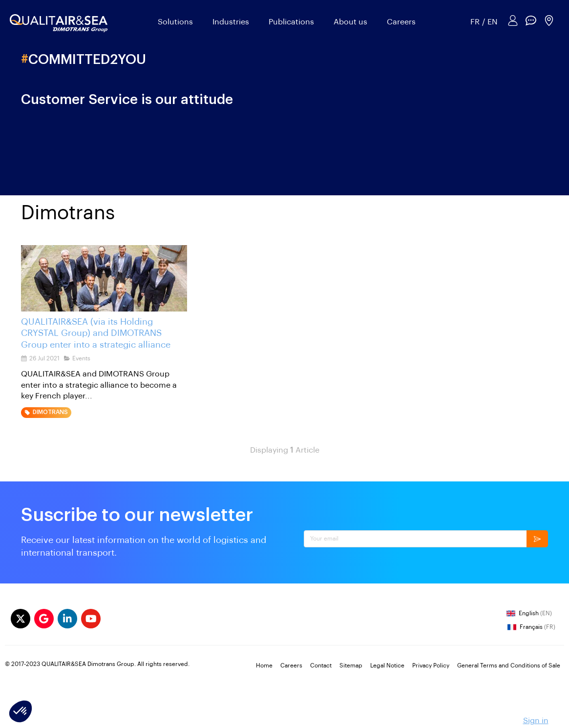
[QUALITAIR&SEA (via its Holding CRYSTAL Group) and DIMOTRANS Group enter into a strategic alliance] (104, 278)
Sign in (536, 721)
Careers (401, 22)
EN (493, 22)
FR (475, 22)
